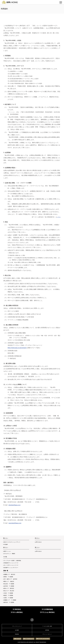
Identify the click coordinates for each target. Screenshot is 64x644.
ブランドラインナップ (17, 626)
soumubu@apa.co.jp (15, 523)
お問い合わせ (38, 542)
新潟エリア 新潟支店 (9, 588)
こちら (59, 217)
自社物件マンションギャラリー (11, 568)
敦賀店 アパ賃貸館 (8, 595)
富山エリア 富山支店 (9, 591)
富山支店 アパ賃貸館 (9, 584)
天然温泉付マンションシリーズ (11, 563)
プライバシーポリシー (47, 634)
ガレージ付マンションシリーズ (11, 565)
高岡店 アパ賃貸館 (8, 577)
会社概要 (17, 630)
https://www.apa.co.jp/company (17, 348)
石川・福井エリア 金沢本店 (10, 579)
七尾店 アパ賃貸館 (8, 598)
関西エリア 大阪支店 (9, 581)
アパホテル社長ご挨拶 (47, 626)
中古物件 (6, 544)
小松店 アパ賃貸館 (8, 593)
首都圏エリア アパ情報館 (10, 600)
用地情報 (17, 634)
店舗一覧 (6, 571)
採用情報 (47, 630)
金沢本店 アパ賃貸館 (9, 586)
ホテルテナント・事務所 (9, 554)
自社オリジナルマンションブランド (12, 542)
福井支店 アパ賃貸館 (9, 602)
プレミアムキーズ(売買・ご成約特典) (12, 561)
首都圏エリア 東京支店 (9, 574)
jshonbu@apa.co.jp (14, 505)
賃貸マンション (7, 551)
